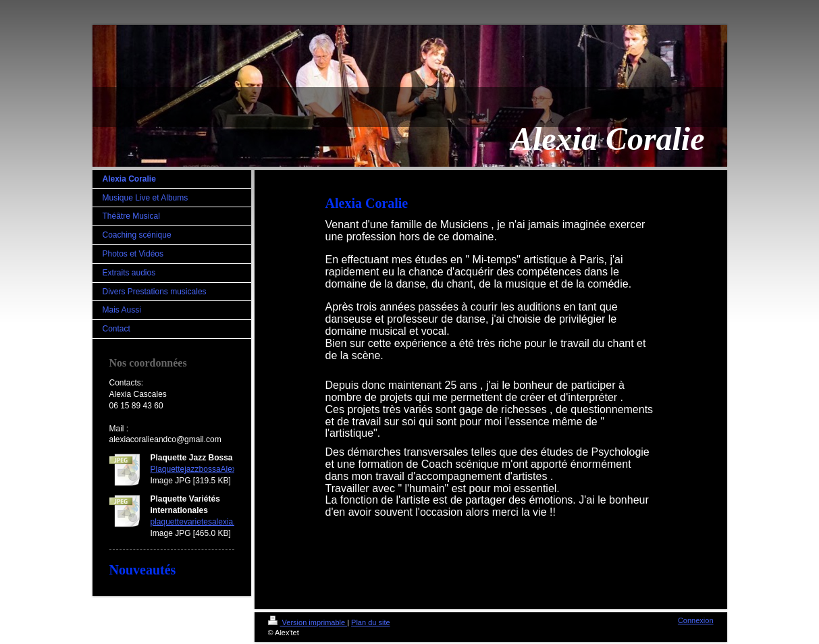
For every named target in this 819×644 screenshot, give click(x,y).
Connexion (696, 620)
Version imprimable (308, 622)
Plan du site (370, 622)
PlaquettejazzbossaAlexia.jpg (203, 469)
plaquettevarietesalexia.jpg (199, 522)
